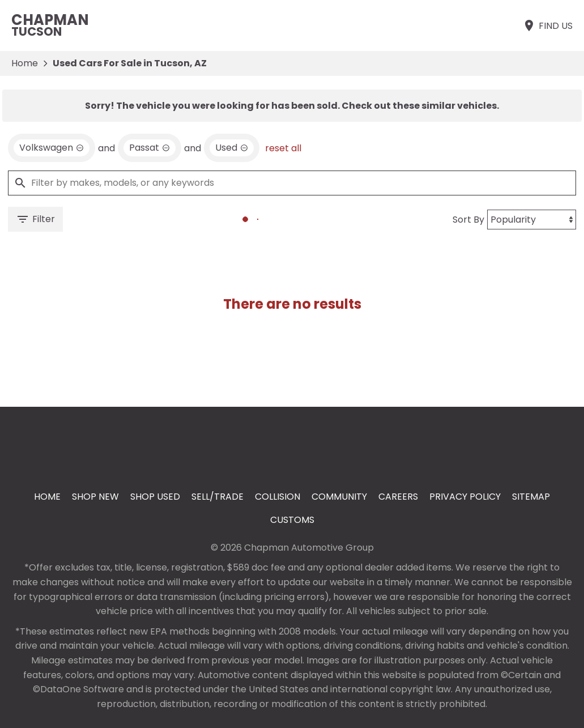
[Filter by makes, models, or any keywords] (292, 183)
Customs (292, 520)
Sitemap (531, 497)
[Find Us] (547, 25)
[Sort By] (532, 220)
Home (25, 63)
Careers (398, 497)
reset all (283, 148)
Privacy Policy (465, 497)
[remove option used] (232, 148)
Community (339, 497)
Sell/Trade (218, 497)
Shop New (95, 497)
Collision (278, 497)
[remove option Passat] (150, 148)
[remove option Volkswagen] (52, 148)
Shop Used (155, 497)
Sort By (468, 220)
